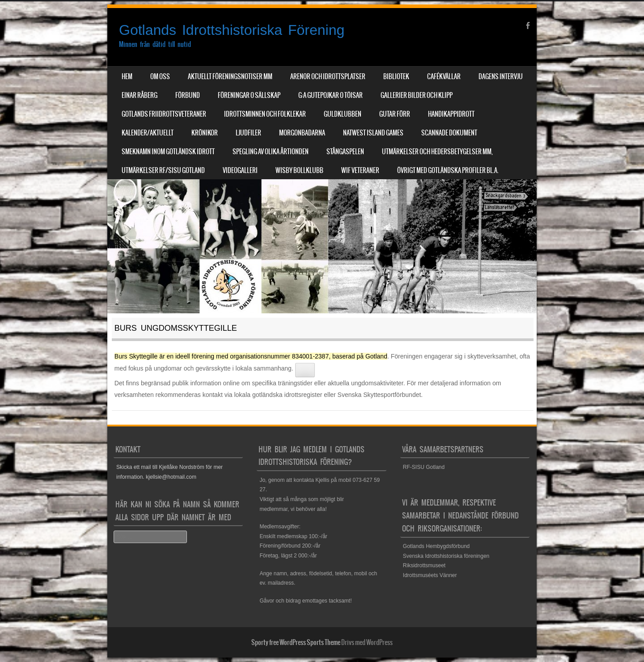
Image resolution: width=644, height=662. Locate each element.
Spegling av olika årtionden (271, 152)
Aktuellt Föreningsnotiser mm (230, 76)
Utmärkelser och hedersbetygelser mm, (437, 152)
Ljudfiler (248, 133)
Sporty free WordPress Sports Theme (296, 642)
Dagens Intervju (501, 76)
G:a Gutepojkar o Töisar (330, 95)
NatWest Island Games (373, 133)
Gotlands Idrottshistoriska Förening (232, 30)
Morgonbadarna (302, 133)
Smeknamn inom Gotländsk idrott (168, 152)
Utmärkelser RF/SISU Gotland (163, 170)
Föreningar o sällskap (249, 95)
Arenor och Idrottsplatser (328, 76)
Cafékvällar (444, 76)
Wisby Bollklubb (299, 170)
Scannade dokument (449, 133)
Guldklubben (343, 114)
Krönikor (205, 133)
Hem (127, 76)
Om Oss (160, 76)
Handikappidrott (451, 114)
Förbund (188, 95)
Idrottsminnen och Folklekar (265, 114)
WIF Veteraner (360, 170)
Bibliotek (396, 76)
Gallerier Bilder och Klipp (417, 95)
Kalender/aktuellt (148, 133)
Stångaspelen (345, 152)
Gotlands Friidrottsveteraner (164, 114)
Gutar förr (395, 114)
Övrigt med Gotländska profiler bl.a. (448, 170)
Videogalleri (240, 170)
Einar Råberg (140, 95)
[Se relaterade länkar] (305, 370)
